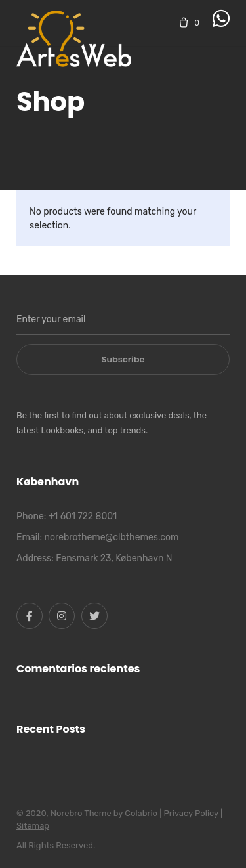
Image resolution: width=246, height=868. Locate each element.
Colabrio (141, 813)
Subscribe (123, 359)
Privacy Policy (191, 813)
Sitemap (33, 826)
